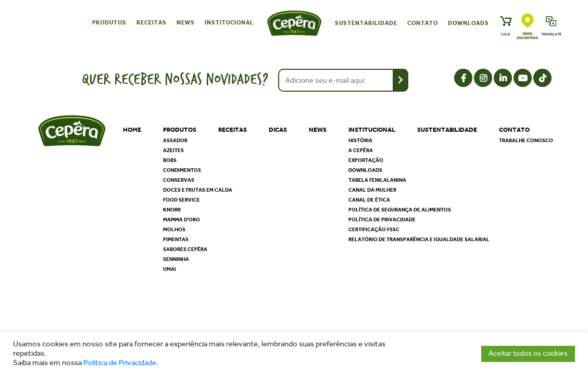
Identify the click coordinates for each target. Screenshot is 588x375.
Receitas (152, 23)
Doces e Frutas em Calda (198, 190)
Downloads (468, 23)
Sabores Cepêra (185, 249)
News (186, 23)
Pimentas (176, 240)
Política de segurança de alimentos (400, 210)
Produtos (109, 23)
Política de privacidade (382, 220)
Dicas (278, 130)
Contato (423, 23)
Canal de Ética (369, 200)
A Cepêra (361, 151)
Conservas (179, 180)
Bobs (170, 160)
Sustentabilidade (366, 23)
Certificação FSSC (374, 230)
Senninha (176, 259)
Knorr (172, 210)
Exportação (366, 160)
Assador (175, 141)
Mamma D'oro (182, 220)
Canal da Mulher (372, 190)
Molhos (174, 230)
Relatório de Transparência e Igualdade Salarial (419, 240)
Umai (170, 269)
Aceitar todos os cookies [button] (528, 353)
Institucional (229, 23)
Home (132, 130)
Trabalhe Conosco (526, 141)
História (360, 141)
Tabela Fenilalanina (377, 180)
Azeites (173, 151)
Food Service (182, 200)
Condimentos (182, 170)
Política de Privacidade (120, 363)
